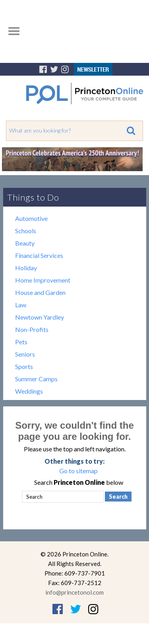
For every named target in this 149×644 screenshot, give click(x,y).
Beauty (25, 243)
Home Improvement (43, 280)
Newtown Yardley (40, 317)
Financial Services (39, 255)
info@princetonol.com (74, 592)
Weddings (29, 391)
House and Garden (40, 292)
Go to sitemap (78, 471)
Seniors (25, 354)
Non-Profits (32, 329)
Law (21, 305)
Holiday (26, 268)
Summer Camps (36, 379)
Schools (26, 231)
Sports (24, 366)
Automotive (31, 218)
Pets (21, 342)
